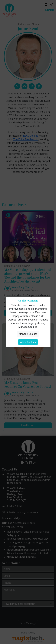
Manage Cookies (28, 334)
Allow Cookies (28, 342)
